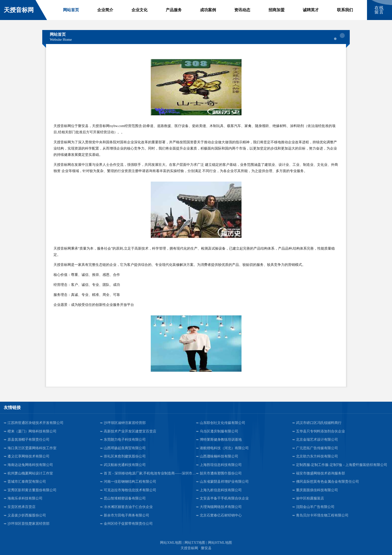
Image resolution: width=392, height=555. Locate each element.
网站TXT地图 (195, 543)
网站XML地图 (171, 543)
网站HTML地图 (220, 543)
